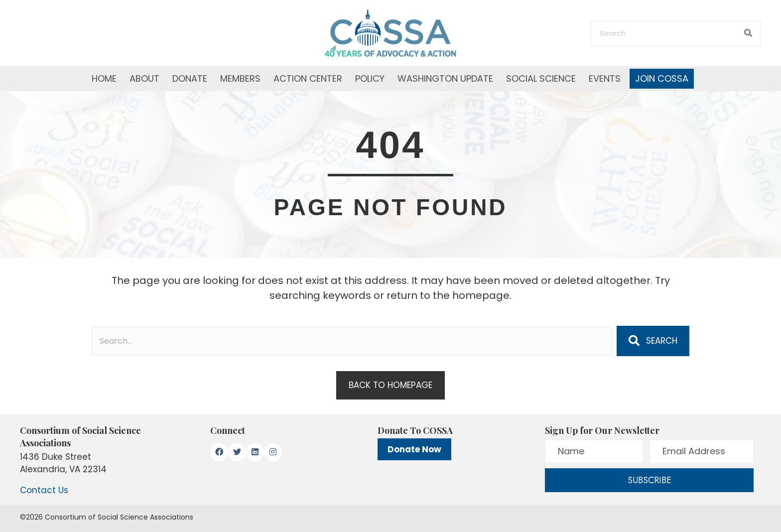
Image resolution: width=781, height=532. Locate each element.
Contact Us (44, 490)
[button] (653, 341)
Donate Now (414, 449)
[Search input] (352, 341)
